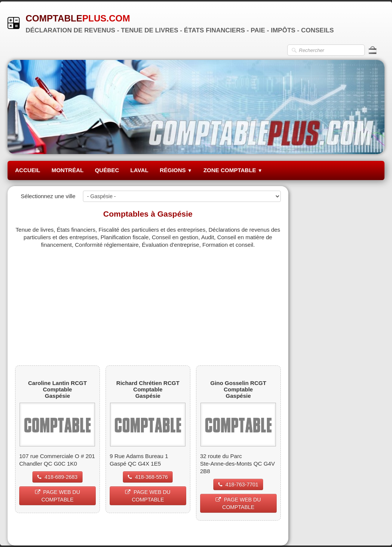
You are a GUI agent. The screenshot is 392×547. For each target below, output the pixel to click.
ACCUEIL (28, 170)
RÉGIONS (176, 170)
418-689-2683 (57, 477)
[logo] (174, 23)
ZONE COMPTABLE (233, 170)
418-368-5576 (148, 477)
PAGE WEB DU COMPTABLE (58, 496)
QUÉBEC (107, 170)
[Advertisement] (148, 301)
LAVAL (139, 170)
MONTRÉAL (68, 170)
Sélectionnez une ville (48, 196)
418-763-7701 (238, 484)
